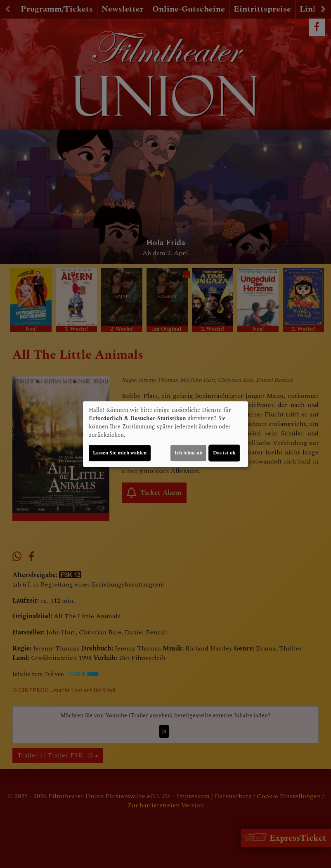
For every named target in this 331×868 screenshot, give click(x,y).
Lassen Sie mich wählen (120, 453)
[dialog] (165, 434)
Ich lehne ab (188, 453)
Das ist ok (224, 453)
